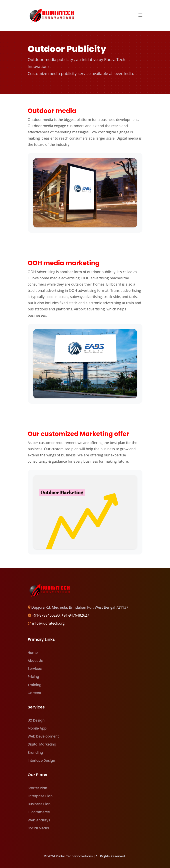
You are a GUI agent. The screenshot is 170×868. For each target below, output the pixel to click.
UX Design (36, 720)
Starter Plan (38, 788)
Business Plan (39, 804)
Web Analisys (39, 820)
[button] (140, 15)
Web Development (43, 736)
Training (35, 685)
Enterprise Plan (40, 796)
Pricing (34, 677)
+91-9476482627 (75, 615)
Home (33, 653)
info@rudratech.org (48, 623)
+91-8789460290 (46, 615)
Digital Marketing (42, 744)
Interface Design (41, 760)
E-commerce (39, 812)
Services (35, 669)
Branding (35, 753)
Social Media (38, 828)
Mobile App (37, 728)
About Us (35, 661)
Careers (34, 693)
